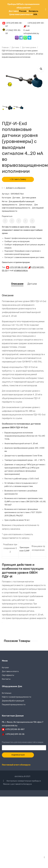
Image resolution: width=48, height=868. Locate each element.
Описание (17, 284)
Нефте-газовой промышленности (17, 697)
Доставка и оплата (10, 671)
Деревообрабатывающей (13, 701)
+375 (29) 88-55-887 (18, 267)
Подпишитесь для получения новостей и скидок (24, 745)
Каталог (5, 668)
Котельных (7, 693)
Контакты (6, 679)
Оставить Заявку (19, 179)
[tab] (17, 284)
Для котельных (26, 205)
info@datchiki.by (21, 271)
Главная (5, 48)
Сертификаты (8, 675)
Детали (32, 284)
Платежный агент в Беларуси (16, 765)
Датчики (15, 48)
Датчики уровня (29, 48)
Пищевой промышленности (14, 705)
